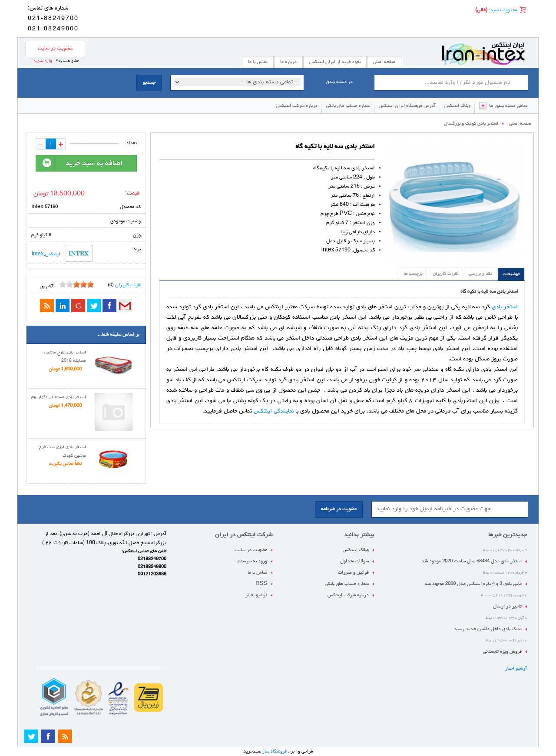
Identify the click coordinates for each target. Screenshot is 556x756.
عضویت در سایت (55, 49)
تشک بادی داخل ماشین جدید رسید (488, 629)
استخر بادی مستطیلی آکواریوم (59, 397)
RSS (261, 584)
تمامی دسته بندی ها (508, 106)
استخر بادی (505, 307)
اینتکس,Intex (62, 254)
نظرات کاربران (445, 274)
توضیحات (511, 274)
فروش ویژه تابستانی (502, 652)
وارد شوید (43, 61)
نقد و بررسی (480, 274)
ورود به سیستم (252, 561)
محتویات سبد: (502, 10)
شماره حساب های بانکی (348, 106)
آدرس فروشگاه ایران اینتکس (407, 106)
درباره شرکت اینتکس (297, 106)
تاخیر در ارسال (507, 606)
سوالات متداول (354, 561)
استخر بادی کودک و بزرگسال (471, 124)
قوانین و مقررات (353, 573)
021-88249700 (53, 19)
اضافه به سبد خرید (82, 163)
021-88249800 (53, 29)
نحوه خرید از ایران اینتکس (335, 62)
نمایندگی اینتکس (274, 411)
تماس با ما (257, 573)
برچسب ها (413, 274)
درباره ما (288, 62)
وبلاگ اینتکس (457, 106)
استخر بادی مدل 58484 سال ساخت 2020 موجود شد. (471, 561)
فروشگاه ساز (275, 751)
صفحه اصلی (384, 62)
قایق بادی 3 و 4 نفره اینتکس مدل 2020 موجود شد (473, 584)
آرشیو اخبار (516, 669)
